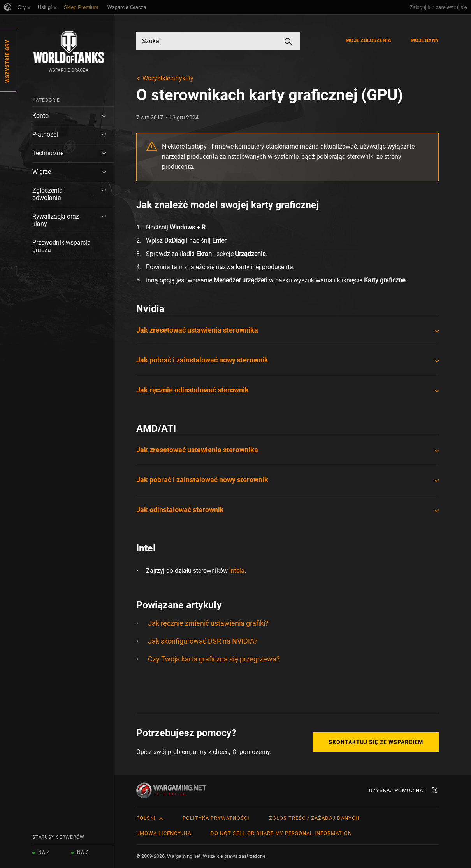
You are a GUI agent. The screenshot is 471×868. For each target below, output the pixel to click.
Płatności (45, 134)
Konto (40, 116)
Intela (237, 571)
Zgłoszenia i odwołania (49, 194)
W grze (42, 172)
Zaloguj (418, 7)
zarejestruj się (452, 7)
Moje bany (425, 40)
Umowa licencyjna (164, 833)
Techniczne (48, 153)
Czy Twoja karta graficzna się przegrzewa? (214, 659)
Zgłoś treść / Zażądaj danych (314, 818)
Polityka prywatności (216, 818)
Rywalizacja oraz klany (56, 220)
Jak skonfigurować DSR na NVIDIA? (203, 641)
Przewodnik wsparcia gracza (62, 246)
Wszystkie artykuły (168, 78)
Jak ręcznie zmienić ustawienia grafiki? (208, 623)
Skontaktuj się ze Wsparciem (376, 742)
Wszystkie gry (7, 61)
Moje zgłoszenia (368, 40)
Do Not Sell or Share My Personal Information (281, 833)
